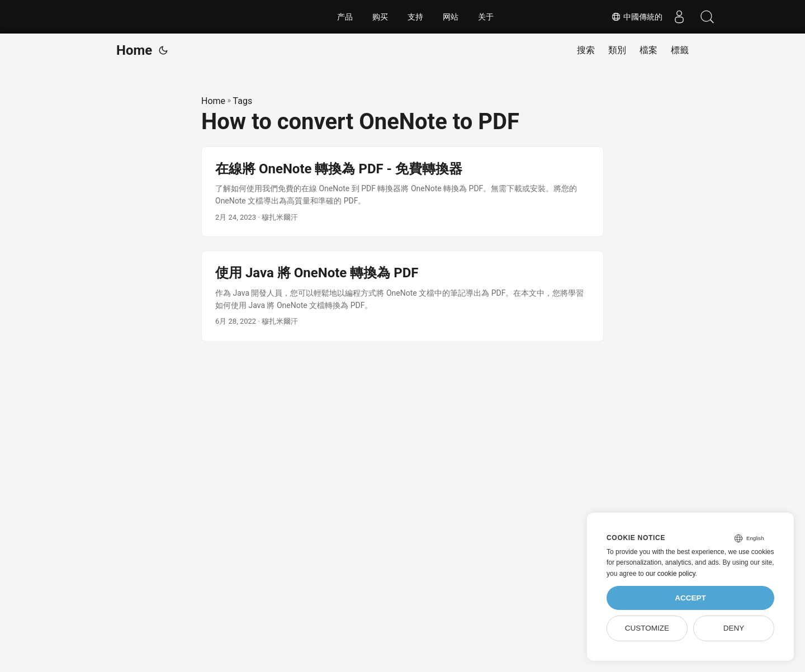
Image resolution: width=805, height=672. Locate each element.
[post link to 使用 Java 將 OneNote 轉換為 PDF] (402, 296)
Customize (647, 628)
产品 (345, 17)
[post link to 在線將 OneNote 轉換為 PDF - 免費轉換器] (402, 192)
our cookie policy (671, 574)
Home (134, 50)
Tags (243, 101)
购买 (380, 17)
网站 (451, 17)
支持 (415, 17)
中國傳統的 (637, 17)
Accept (690, 598)
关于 (486, 17)
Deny (734, 628)
